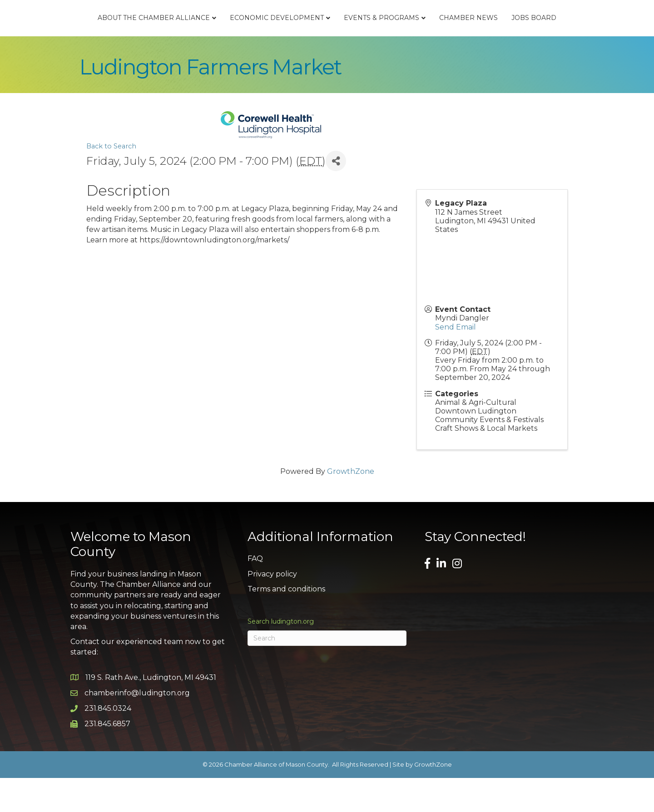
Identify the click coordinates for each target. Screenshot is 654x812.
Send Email (456, 361)
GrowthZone (351, 505)
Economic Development (213, 34)
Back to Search (111, 180)
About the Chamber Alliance (90, 34)
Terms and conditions (286, 623)
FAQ (255, 593)
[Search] (327, 672)
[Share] (336, 195)
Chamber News (532, 34)
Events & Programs (445, 34)
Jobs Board (597, 34)
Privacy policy (272, 608)
